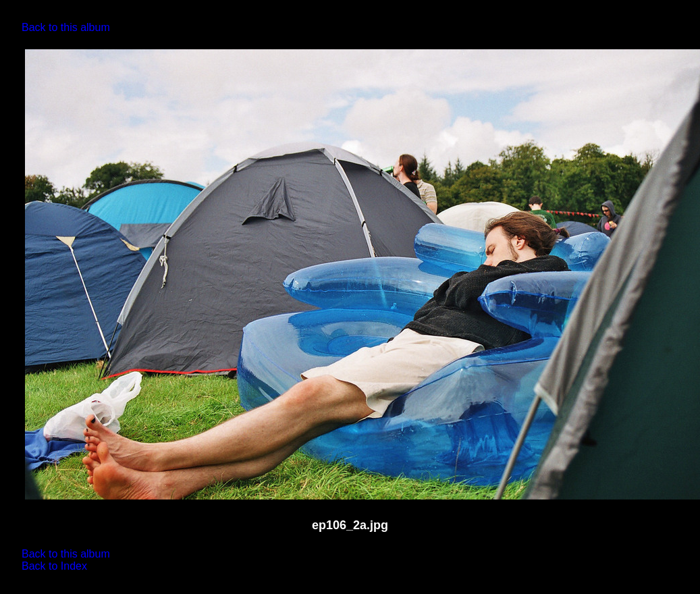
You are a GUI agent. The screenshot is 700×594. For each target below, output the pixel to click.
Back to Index (54, 566)
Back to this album (66, 27)
